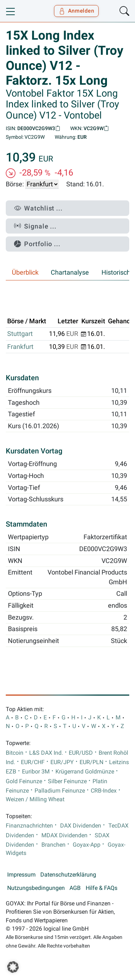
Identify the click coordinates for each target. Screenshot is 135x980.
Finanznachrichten (29, 826)
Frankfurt (20, 347)
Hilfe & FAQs (102, 888)
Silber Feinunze (67, 781)
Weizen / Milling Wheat (35, 799)
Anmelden (76, 11)
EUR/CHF (33, 762)
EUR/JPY (62, 762)
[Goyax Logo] (26, 11)
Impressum (21, 875)
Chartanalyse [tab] (70, 272)
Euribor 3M (36, 772)
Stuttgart (20, 334)
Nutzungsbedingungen (36, 888)
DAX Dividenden (81, 826)
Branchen (53, 845)
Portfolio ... (37, 244)
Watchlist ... (38, 208)
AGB (75, 888)
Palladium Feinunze (60, 791)
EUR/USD (81, 753)
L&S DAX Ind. (46, 753)
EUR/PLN (91, 762)
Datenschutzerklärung (68, 875)
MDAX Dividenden (64, 835)
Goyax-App (87, 845)
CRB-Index (104, 791)
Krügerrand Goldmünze (85, 772)
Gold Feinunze (24, 781)
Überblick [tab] (25, 272)
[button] (13, 967)
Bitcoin (15, 753)
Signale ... (35, 226)
